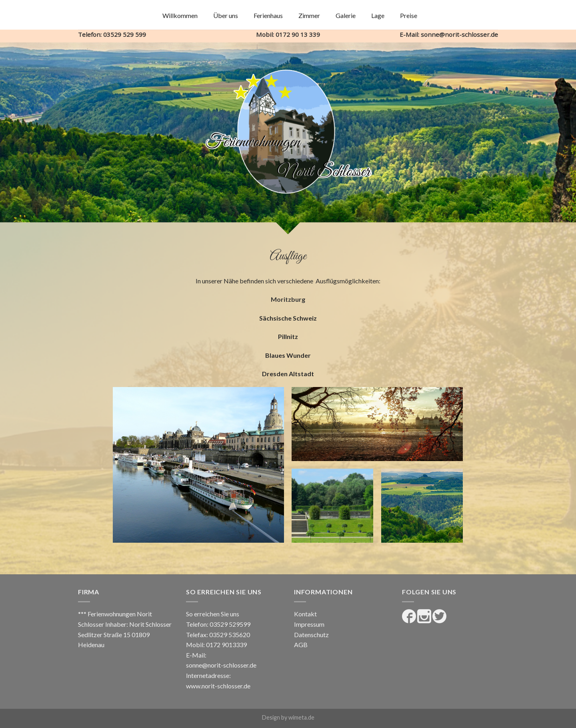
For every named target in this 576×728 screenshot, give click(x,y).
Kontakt (305, 614)
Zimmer (309, 15)
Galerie (346, 15)
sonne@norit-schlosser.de (221, 665)
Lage (378, 15)
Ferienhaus (268, 15)
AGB (301, 645)
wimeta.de (301, 717)
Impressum (309, 624)
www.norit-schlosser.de (218, 686)
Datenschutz (311, 635)
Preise (409, 15)
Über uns (226, 15)
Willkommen (180, 15)
